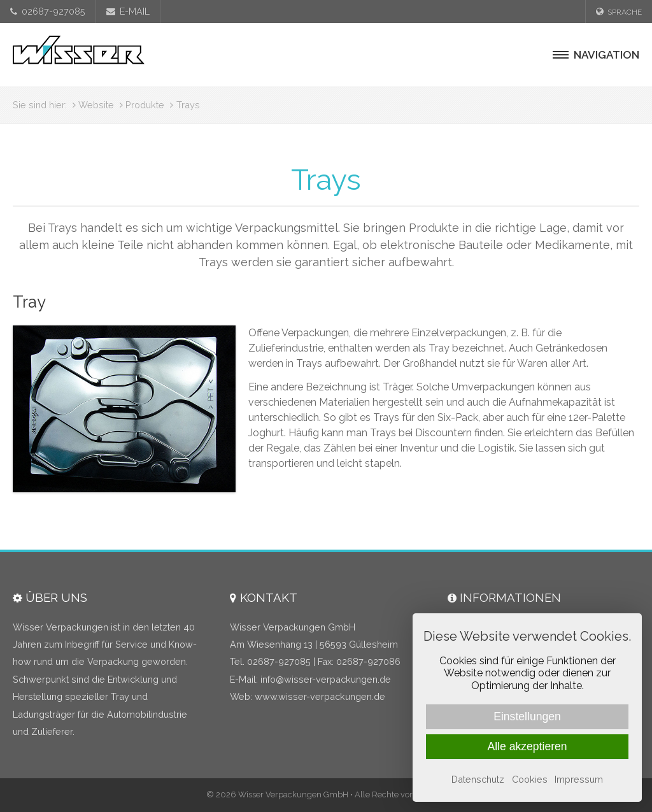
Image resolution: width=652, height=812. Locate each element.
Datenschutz (478, 779)
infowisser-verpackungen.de (326, 679)
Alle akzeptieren (527, 746)
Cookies (530, 779)
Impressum (579, 779)
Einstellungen (527, 716)
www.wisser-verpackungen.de (320, 696)
